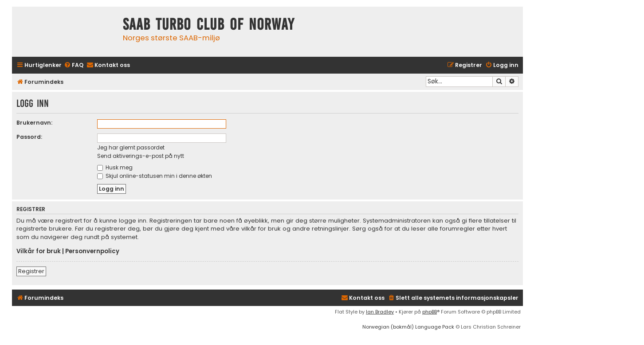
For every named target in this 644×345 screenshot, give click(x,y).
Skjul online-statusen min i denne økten (155, 176)
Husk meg (115, 167)
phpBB (430, 312)
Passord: (29, 137)
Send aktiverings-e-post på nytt (141, 156)
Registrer (31, 271)
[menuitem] (74, 65)
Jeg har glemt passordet (131, 147)
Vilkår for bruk (39, 251)
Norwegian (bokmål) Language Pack (408, 327)
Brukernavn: (34, 123)
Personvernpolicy (92, 251)
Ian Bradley (380, 312)
